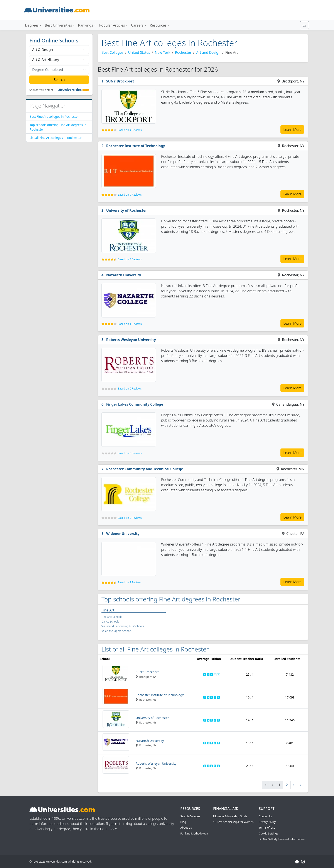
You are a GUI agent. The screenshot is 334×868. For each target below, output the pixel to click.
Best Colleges (112, 52)
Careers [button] (137, 25)
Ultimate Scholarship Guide (230, 816)
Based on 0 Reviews (130, 389)
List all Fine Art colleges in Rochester (56, 138)
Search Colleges (190, 816)
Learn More (292, 129)
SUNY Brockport (120, 81)
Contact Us (266, 816)
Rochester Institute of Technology (136, 146)
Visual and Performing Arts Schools (123, 626)
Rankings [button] (86, 25)
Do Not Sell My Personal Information (282, 839)
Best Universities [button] (58, 25)
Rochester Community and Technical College (145, 469)
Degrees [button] (32, 25)
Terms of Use (267, 828)
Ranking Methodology (194, 834)
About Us (186, 828)
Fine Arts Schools (112, 617)
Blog (183, 822)
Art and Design (208, 52)
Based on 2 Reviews (130, 582)
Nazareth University (124, 275)
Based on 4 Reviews (130, 130)
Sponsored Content (41, 90)
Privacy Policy (267, 822)
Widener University (123, 534)
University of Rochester (127, 210)
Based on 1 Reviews (130, 324)
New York (163, 52)
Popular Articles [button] (112, 25)
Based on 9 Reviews (130, 195)
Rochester (183, 52)
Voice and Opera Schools (116, 631)
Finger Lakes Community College (135, 404)
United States (139, 52)
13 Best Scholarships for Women (233, 822)
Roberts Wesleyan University (131, 340)
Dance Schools (110, 622)
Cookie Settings (269, 834)
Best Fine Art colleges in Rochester (54, 117)
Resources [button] (158, 25)
